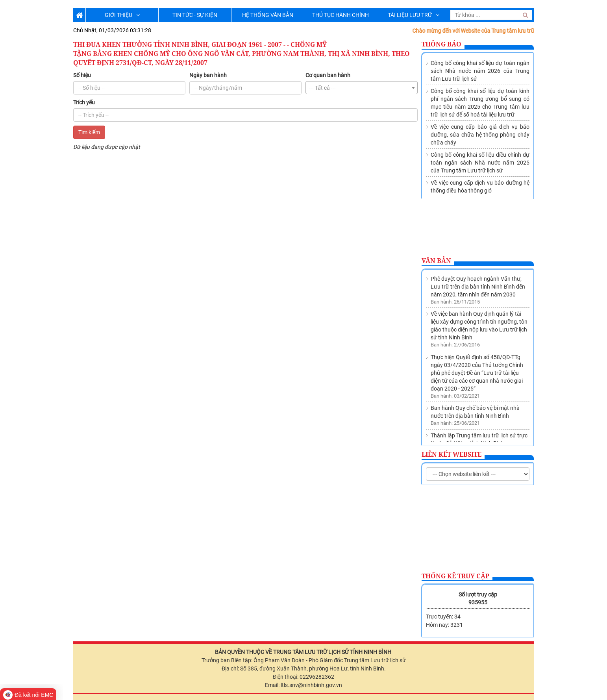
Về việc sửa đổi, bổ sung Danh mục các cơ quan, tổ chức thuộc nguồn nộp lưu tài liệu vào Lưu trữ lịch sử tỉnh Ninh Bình (480, 426)
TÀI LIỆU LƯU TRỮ (414, 15)
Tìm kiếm (89, 132)
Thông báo (441, 44)
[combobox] (362, 88)
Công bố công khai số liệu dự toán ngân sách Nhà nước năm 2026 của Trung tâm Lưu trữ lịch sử (480, 71)
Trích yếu (84, 102)
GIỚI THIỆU (122, 15)
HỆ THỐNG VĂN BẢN (268, 15)
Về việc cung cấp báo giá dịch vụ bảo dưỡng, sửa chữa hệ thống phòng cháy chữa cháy (480, 135)
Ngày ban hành (208, 75)
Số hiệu (82, 75)
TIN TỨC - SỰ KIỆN (195, 15)
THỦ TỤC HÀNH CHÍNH (341, 15)
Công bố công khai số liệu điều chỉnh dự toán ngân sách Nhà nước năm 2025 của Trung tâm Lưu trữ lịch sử (480, 163)
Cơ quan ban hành (328, 75)
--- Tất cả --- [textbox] (322, 88)
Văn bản (436, 261)
